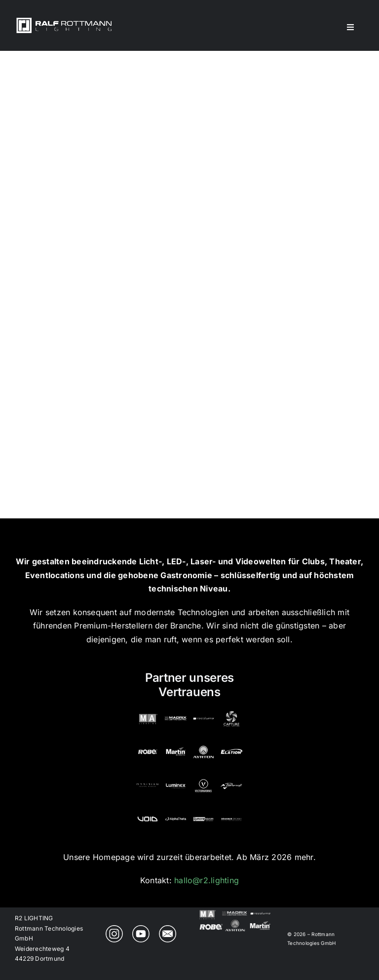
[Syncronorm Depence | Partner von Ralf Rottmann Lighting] (203, 811)
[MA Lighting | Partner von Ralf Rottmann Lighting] (148, 711)
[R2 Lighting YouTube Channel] (141, 929)
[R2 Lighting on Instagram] (114, 929)
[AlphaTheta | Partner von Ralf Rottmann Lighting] (176, 811)
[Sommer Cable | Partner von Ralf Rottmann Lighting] (231, 811)
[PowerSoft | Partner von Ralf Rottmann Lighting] (231, 778)
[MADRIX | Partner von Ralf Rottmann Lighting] (176, 711)
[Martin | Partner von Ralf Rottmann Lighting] (176, 744)
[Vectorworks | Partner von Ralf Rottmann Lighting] (203, 778)
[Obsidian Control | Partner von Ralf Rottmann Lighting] (148, 778)
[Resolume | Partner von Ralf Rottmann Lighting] (203, 711)
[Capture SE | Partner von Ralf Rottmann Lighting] (231, 711)
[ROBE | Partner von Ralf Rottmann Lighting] (148, 744)
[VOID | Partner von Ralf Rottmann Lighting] (148, 811)
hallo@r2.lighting (207, 880)
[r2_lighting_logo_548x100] (64, 20)
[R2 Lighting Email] (168, 929)
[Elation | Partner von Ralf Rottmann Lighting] (231, 744)
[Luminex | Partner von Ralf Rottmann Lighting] (176, 778)
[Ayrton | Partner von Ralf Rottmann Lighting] (203, 744)
